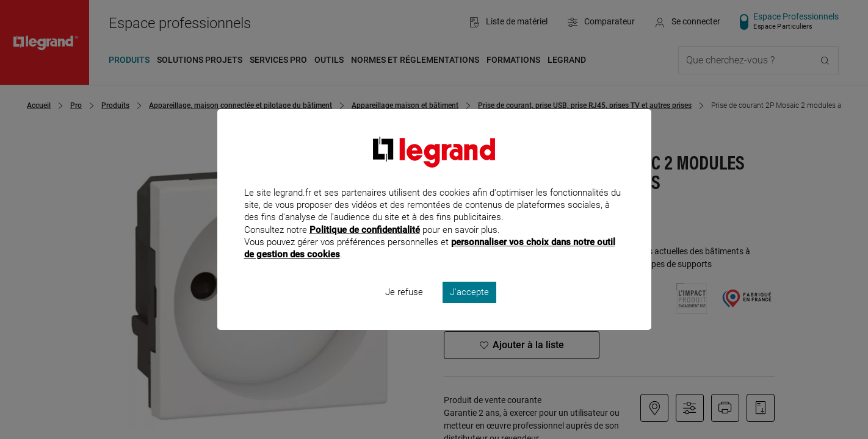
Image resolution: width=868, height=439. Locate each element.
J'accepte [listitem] (469, 309)
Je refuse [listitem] (404, 309)
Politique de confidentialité (365, 246)
